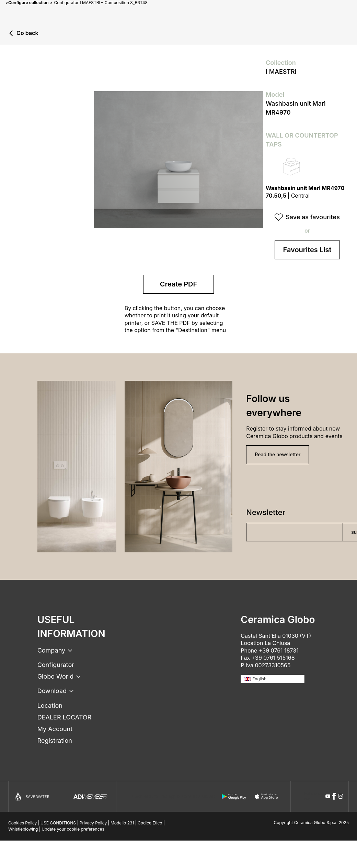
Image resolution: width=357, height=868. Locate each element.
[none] (273, 679)
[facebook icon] (334, 796)
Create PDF (179, 284)
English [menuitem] (259, 679)
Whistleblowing (23, 829)
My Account (55, 729)
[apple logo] (267, 797)
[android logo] (234, 797)
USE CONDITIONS (58, 823)
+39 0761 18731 (279, 650)
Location (50, 706)
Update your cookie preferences (73, 829)
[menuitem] (273, 679)
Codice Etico (150, 823)
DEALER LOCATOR (64, 717)
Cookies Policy (22, 823)
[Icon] (33, 796)
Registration (55, 741)
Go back (27, 33)
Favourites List (307, 250)
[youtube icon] (328, 796)
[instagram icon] (341, 796)
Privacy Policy (93, 823)
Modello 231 (122, 823)
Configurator (56, 665)
